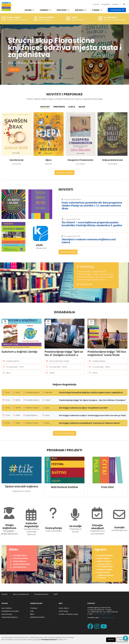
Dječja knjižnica (104, 558)
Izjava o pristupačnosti (21, 594)
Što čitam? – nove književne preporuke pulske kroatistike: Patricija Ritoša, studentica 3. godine (92, 224)
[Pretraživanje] (117, 10)
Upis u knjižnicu (7, 608)
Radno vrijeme (64, 608)
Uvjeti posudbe (7, 614)
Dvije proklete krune (113, 160)
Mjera (49, 160)
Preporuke (59, 107)
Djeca (72, 107)
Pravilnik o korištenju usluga (68, 614)
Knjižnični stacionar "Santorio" (106, 577)
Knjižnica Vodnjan (105, 569)
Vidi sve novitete (64, 173)
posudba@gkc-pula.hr (107, 618)
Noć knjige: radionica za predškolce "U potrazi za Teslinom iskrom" (90, 423)
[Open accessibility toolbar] (125, 638)
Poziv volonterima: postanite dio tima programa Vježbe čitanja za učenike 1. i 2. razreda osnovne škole (92, 206)
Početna (4, 594)
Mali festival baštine (64, 487)
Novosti (96, 4)
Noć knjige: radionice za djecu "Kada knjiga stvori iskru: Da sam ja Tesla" (93, 415)
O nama (96, 10)
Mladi (82, 107)
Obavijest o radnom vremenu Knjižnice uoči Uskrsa (89, 241)
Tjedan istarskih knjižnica (21, 487)
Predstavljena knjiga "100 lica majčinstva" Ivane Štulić (107, 353)
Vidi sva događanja (65, 433)
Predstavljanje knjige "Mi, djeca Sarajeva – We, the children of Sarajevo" (92, 400)
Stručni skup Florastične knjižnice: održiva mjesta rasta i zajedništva (91, 393)
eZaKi (32, 611)
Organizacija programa (10, 617)
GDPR (56, 594)
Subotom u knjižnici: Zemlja (19, 352)
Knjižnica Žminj (104, 572)
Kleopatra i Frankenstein (81, 160)
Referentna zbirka (20, 558)
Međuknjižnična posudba (10, 611)
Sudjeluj (79, 10)
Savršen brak (17, 160)
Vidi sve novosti (68, 252)
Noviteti (115, 4)
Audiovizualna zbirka (22, 564)
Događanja (106, 4)
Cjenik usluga (63, 611)
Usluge (28, 10)
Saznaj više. (14, 70)
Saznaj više (85, 284)
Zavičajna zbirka (20, 555)
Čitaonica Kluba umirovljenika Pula (105, 565)
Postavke (122, 640)
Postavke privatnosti (41, 594)
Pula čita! (107, 487)
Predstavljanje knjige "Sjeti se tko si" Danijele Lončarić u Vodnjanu (64, 353)
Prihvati (111, 640)
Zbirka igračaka (20, 567)
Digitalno (62, 10)
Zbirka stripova (19, 561)
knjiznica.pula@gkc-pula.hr (102, 614)
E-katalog (34, 608)
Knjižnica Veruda (104, 561)
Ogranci (44, 10)
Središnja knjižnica (105, 555)
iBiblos (32, 614)
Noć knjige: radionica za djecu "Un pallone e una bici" (84, 408)
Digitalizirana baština (37, 617)
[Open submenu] (34, 10)
